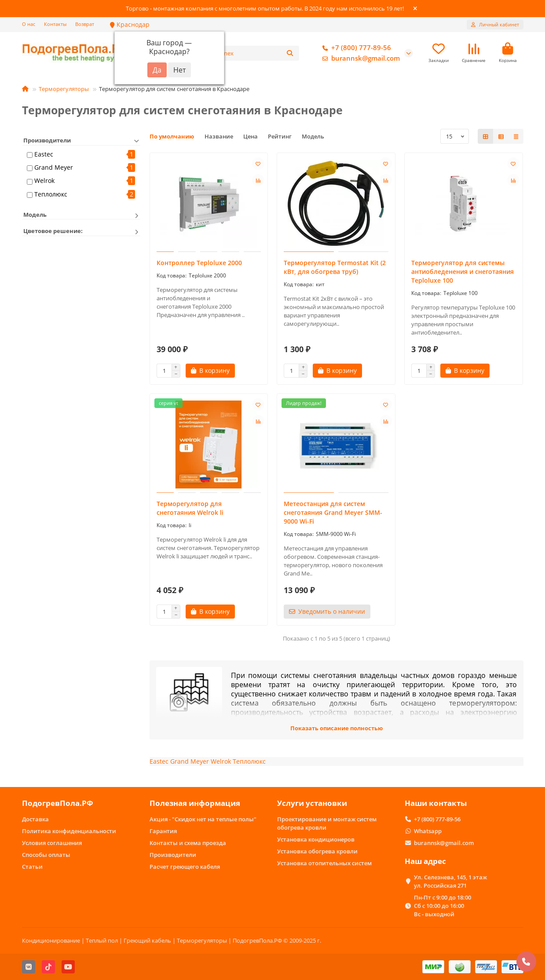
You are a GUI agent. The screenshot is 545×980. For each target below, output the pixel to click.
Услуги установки (312, 803)
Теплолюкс (51, 195)
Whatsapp (428, 831)
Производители (173, 855)
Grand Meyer (54, 169)
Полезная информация (195, 803)
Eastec (44, 155)
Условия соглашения (52, 843)
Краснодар (130, 24)
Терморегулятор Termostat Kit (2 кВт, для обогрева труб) (335, 268)
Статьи (32, 867)
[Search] (259, 54)
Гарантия (163, 831)
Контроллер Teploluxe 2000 (199, 264)
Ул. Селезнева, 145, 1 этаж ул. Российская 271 (450, 881)
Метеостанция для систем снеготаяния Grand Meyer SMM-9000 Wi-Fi (333, 514)
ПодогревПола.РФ (58, 803)
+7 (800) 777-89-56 (355, 48)
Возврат (85, 24)
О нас (29, 24)
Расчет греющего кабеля (185, 867)
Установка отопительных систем (324, 863)
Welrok (44, 182)
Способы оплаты (46, 855)
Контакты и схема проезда (188, 843)
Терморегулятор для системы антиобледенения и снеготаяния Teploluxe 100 (463, 273)
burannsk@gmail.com (359, 59)
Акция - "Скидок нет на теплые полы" (203, 819)
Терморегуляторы (64, 90)
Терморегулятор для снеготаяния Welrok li (190, 509)
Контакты (55, 24)
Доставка (35, 819)
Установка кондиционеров (316, 839)
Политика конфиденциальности (69, 831)
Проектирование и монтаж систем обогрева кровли (327, 823)
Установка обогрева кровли (317, 851)
